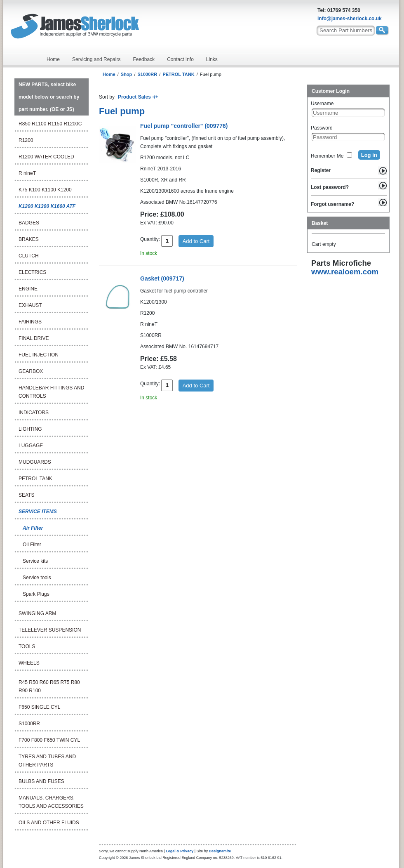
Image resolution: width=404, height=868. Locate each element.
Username (322, 104)
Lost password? (330, 187)
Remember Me (327, 156)
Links (212, 59)
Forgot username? (332, 204)
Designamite (220, 851)
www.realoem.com (345, 272)
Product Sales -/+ (138, 97)
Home (53, 59)
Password (322, 128)
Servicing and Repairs (96, 59)
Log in (369, 155)
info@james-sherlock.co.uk (350, 19)
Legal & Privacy (180, 851)
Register (321, 170)
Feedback (144, 59)
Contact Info (180, 59)
